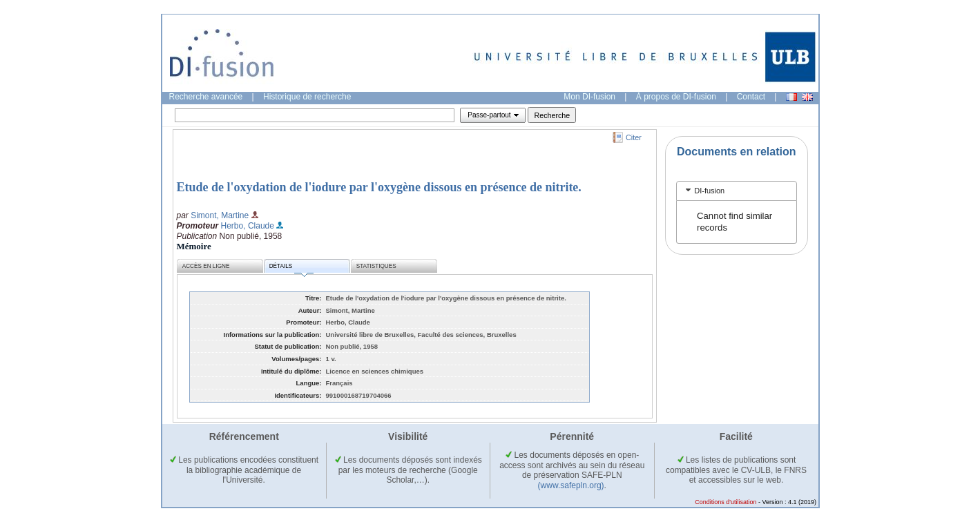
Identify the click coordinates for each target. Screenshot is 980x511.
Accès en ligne (206, 266)
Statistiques (376, 266)
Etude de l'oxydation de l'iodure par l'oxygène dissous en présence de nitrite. (379, 187)
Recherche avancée (206, 97)
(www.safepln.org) (571, 485)
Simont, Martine (220, 215)
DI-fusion (709, 191)
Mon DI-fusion (589, 97)
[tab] (737, 191)
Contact (751, 97)
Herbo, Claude (248, 226)
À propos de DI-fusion (676, 97)
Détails (291, 268)
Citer (634, 137)
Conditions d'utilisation (726, 502)
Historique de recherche (307, 97)
